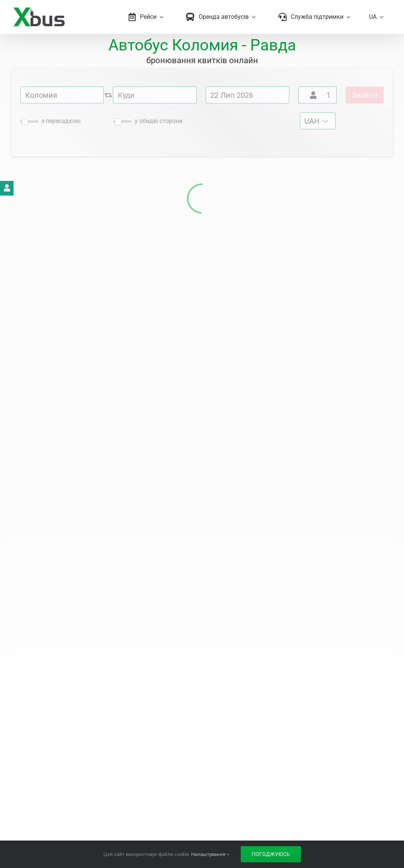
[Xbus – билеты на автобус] (39, 10)
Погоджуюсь (271, 854)
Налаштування (210, 854)
